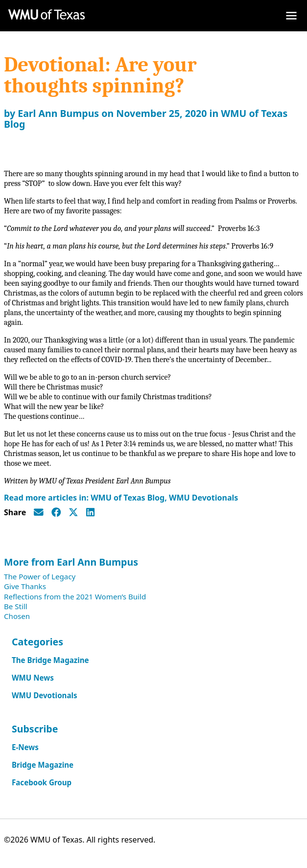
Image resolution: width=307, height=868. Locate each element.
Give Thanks (25, 586)
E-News (25, 747)
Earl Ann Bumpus (58, 113)
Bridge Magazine (43, 765)
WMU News (33, 678)
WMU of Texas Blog (128, 498)
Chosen (17, 616)
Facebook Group (42, 782)
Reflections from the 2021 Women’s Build (75, 596)
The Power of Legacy (40, 576)
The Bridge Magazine (50, 660)
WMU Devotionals (203, 498)
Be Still (16, 606)
